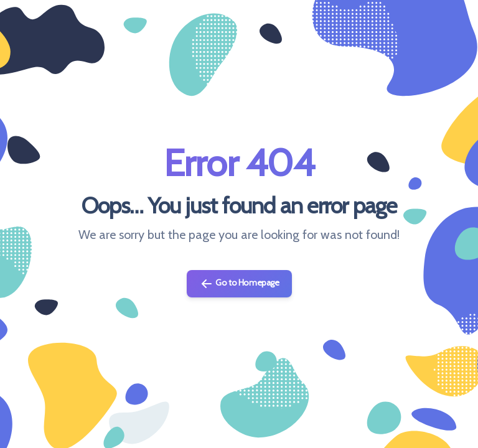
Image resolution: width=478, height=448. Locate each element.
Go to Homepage (239, 284)
